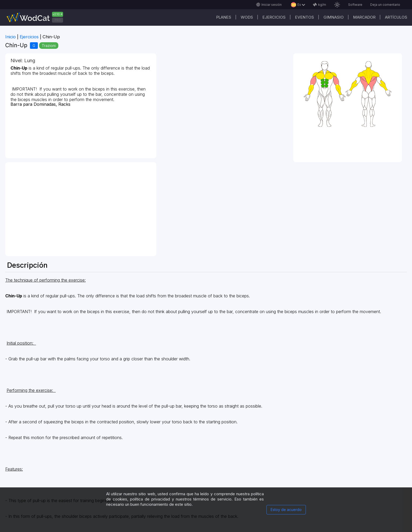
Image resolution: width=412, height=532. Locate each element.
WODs (247, 17)
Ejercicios (274, 17)
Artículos (396, 17)
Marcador (364, 17)
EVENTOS (305, 17)
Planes (224, 17)
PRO (58, 20)
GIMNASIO (334, 17)
